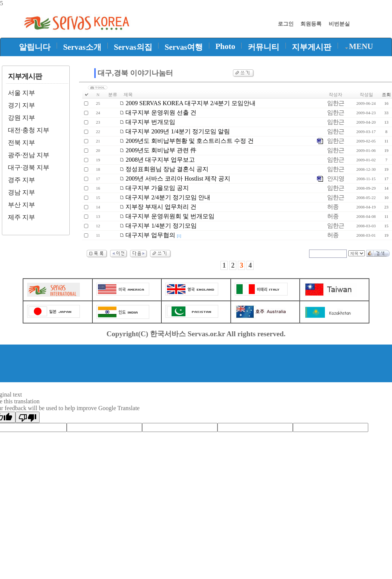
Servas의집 (133, 47)
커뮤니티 (263, 47)
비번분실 (339, 24)
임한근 (336, 103)
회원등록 (311, 24)
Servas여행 (184, 47)
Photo (226, 46)
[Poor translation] (28, 417)
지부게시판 (312, 47)
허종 (333, 207)
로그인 (286, 24)
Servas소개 (82, 47)
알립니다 (35, 47)
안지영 (336, 178)
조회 (386, 95)
